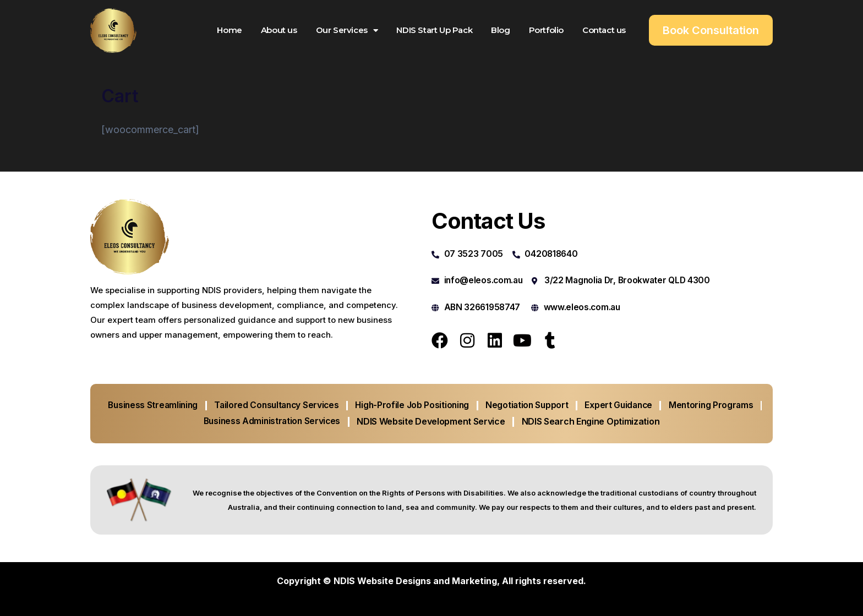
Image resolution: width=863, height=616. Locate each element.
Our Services (347, 31)
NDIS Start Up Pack (434, 30)
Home (229, 30)
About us (279, 30)
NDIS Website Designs (382, 581)
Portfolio (546, 30)
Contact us (604, 30)
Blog (500, 30)
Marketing (474, 581)
